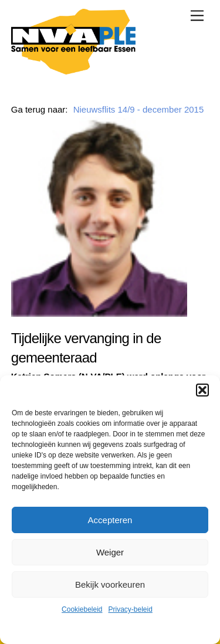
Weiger (110, 552)
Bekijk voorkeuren (110, 584)
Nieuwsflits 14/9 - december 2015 (139, 109)
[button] (202, 390)
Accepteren (110, 520)
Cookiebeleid (82, 609)
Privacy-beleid (131, 609)
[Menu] (197, 16)
